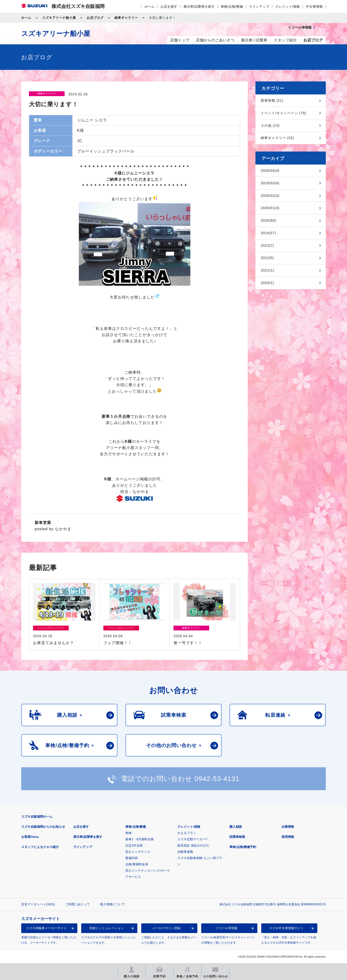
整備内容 (132, 858)
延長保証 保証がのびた (194, 845)
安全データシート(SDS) (38, 904)
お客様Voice (30, 837)
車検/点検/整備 (232, 7)
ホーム (149, 7)
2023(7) (267, 245)
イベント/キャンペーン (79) (284, 113)
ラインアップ (259, 7)
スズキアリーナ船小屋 (59, 18)
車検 (128, 833)
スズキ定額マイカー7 (192, 839)
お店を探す (169, 7)
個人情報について (113, 904)
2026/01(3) (270, 208)
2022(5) (267, 258)
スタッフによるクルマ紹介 (40, 847)
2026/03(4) (270, 183)
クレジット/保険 (287, 7)
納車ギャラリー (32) (277, 138)
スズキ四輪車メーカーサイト (46, 928)
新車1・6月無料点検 (140, 839)
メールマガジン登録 (166, 928)
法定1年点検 (134, 845)
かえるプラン (187, 833)
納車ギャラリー (126, 18)
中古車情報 (314, 7)
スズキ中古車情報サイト (286, 928)
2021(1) (267, 270)
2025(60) (268, 220)
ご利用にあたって (77, 904)
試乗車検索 (237, 837)
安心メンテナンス (138, 852)
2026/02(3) (270, 196)
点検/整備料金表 (137, 864)
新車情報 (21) (272, 100)
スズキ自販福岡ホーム (37, 817)
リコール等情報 (226, 928)
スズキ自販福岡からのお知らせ (43, 827)
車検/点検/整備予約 (243, 847)
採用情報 (288, 837)
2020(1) (267, 283)
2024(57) (268, 233)
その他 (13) (270, 126)
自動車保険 (185, 852)
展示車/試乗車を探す (199, 7)
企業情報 (288, 827)
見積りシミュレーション (106, 928)
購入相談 (236, 827)
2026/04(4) (270, 171)
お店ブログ (95, 18)
